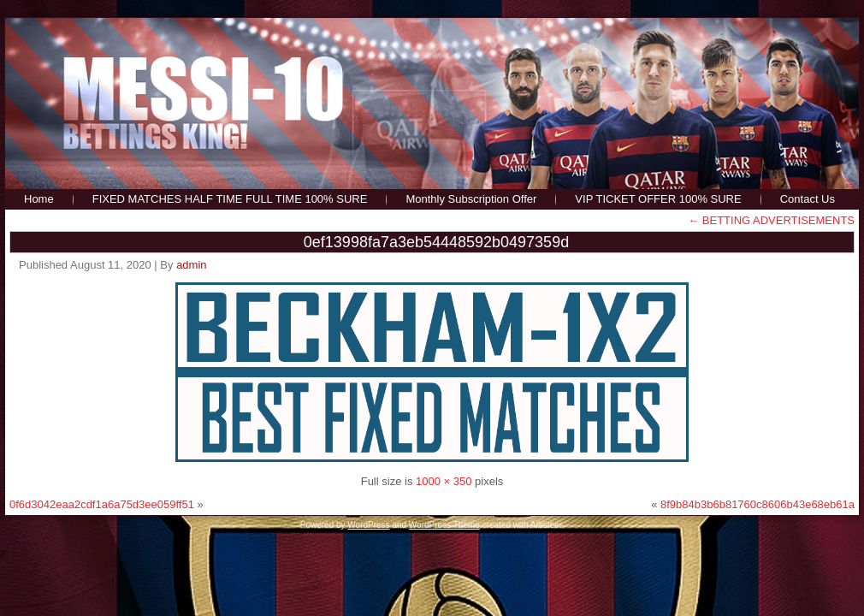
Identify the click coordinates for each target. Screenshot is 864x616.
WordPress (368, 525)
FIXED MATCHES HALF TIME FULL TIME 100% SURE (230, 199)
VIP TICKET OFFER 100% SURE (658, 199)
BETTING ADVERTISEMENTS (771, 220)
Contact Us (808, 199)
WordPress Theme (444, 525)
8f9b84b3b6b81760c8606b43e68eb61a (757, 504)
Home (39, 199)
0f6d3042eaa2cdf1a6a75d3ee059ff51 (102, 504)
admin (191, 265)
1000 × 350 (444, 481)
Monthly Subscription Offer (471, 199)
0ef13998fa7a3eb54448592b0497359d (436, 242)
